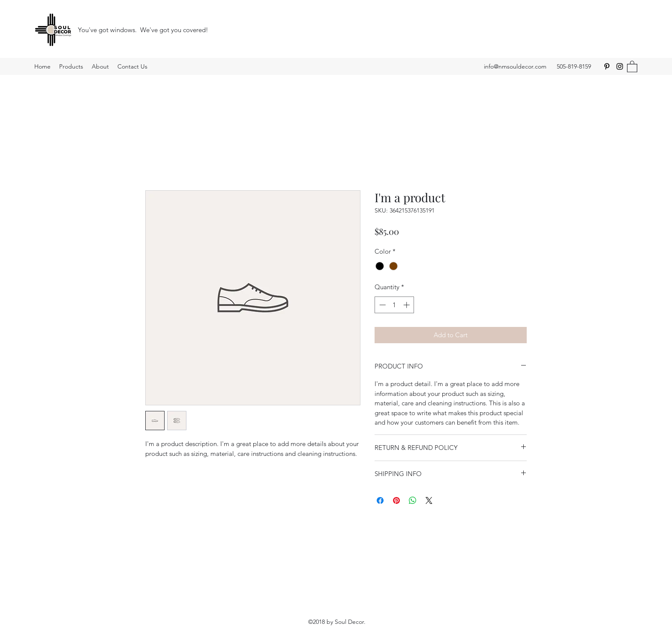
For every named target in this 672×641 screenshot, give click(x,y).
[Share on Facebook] (380, 500)
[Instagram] (620, 66)
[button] (632, 66)
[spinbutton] (394, 305)
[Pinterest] (607, 66)
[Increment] (407, 305)
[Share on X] (429, 500)
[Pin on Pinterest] (396, 500)
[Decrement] (382, 305)
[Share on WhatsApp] (413, 500)
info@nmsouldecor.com (515, 66)
